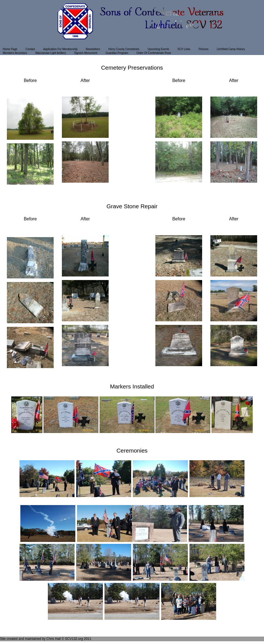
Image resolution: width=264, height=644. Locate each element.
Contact (30, 49)
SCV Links (184, 49)
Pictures (204, 49)
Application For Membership (60, 49)
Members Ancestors (15, 53)
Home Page (10, 49)
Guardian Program (117, 53)
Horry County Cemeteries (124, 49)
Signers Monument (86, 53)
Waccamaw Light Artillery (50, 53)
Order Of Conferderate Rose (154, 53)
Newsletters (93, 49)
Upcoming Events (158, 49)
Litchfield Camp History (231, 49)
